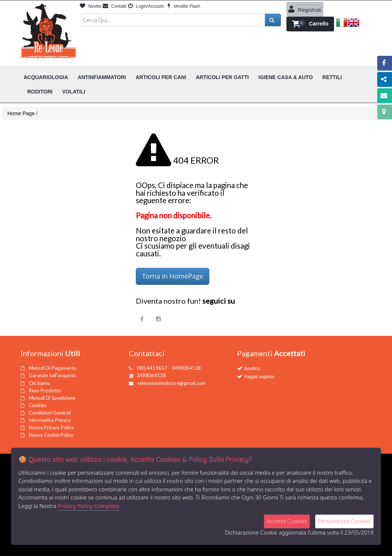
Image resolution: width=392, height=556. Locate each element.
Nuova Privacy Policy (51, 427)
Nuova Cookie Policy (51, 435)
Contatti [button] (114, 6)
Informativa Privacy (50, 420)
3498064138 (151, 375)
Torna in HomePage (173, 276)
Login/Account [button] (146, 6)
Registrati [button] (305, 9)
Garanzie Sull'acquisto (52, 375)
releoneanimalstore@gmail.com (172, 383)
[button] (310, 24)
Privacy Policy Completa (88, 506)
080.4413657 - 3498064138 (169, 368)
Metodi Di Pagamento (53, 368)
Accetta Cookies (287, 521)
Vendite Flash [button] (184, 6)
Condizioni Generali (50, 413)
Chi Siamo (39, 383)
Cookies (38, 405)
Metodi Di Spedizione (52, 398)
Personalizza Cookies (344, 521)
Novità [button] (90, 6)
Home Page (21, 113)
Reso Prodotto (45, 390)
